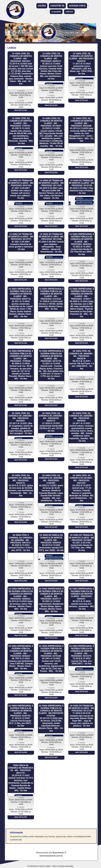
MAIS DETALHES (21, 110)
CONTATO (69, 12)
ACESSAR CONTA (77, 6)
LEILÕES (42, 6)
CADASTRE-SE (57, 6)
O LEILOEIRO (56, 12)
